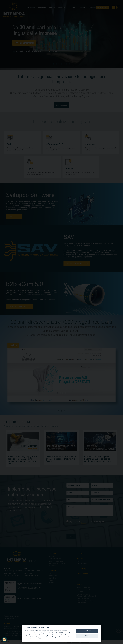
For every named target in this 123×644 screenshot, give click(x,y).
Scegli (87, 636)
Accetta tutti (87, 631)
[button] (4, 640)
